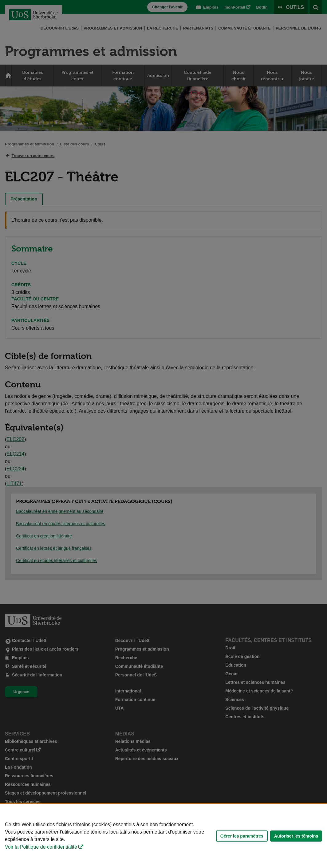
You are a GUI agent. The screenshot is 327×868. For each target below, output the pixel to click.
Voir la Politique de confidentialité (41, 847)
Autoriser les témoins (296, 836)
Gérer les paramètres (242, 836)
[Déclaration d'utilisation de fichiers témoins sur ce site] (163, 836)
